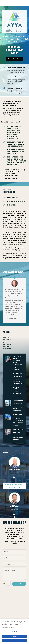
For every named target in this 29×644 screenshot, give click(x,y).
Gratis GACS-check (13, 60)
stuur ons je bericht (19, 584)
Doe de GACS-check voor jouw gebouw (14, 50)
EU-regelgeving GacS (18, 401)
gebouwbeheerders (18, 374)
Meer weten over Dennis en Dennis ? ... (13, 486)
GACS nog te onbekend (18, 430)
